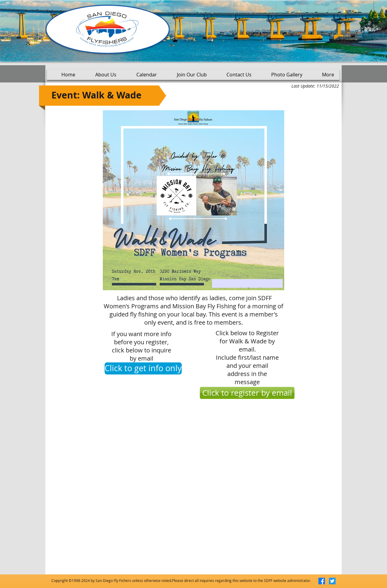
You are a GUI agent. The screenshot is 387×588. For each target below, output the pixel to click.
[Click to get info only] (143, 368)
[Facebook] (322, 581)
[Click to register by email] (247, 393)
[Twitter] (332, 581)
